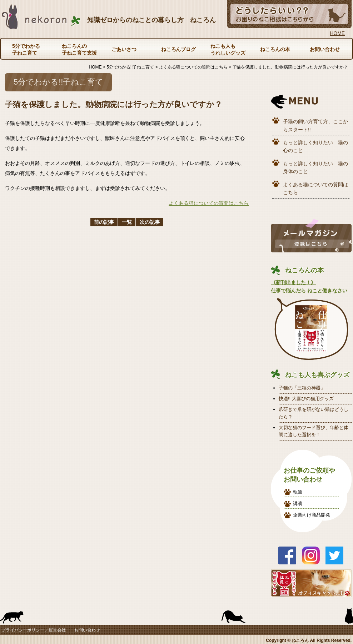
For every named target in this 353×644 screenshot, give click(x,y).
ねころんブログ (179, 49)
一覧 (127, 222)
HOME (337, 33)
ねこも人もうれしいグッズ (228, 49)
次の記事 (150, 222)
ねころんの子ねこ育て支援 (79, 49)
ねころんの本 (275, 49)
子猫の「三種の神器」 (302, 388)
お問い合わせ (325, 49)
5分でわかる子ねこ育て (26, 49)
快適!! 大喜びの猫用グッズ (306, 399)
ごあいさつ (124, 49)
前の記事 (104, 222)
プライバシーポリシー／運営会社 (34, 630)
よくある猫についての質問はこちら (209, 203)
